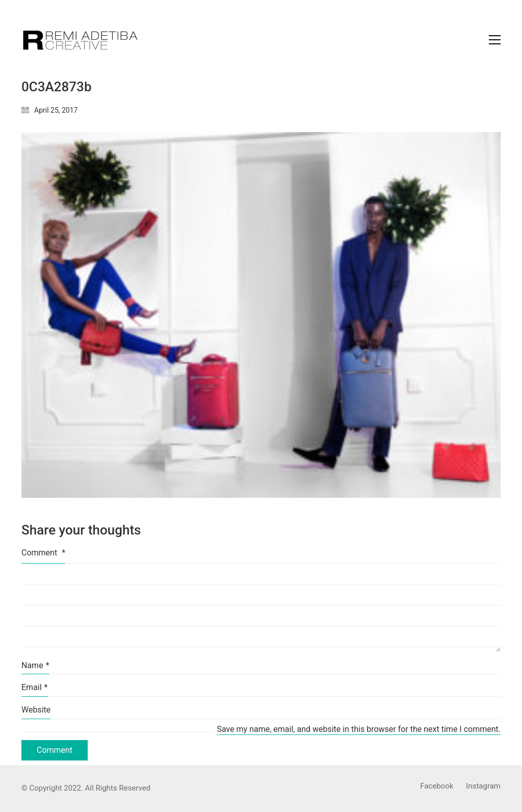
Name (35, 665)
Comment (43, 553)
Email (35, 687)
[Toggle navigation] (495, 40)
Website (36, 710)
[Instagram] (483, 786)
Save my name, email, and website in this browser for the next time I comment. (359, 729)
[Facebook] (437, 786)
